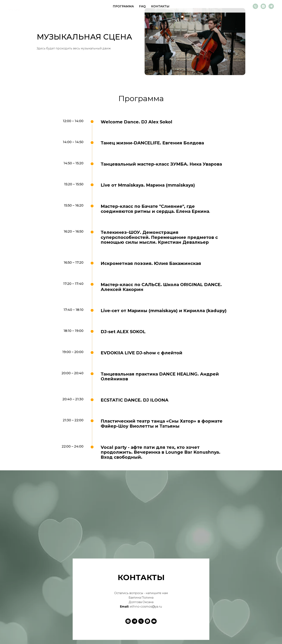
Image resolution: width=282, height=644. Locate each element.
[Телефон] (255, 6)
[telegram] (271, 6)
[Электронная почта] (154, 621)
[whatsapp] (147, 621)
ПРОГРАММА (123, 6)
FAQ (142, 6)
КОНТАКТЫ (160, 6)
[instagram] (263, 6)
